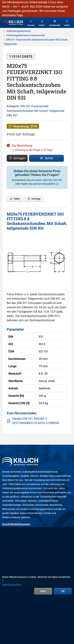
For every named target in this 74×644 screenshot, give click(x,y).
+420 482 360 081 (52, 180)
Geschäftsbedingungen (16, 524)
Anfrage (34, 199)
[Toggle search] (31, 23)
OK (63, 591)
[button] (42, 23)
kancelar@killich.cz (48, 184)
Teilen (15, 199)
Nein (43, 591)
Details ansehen (12, 584)
